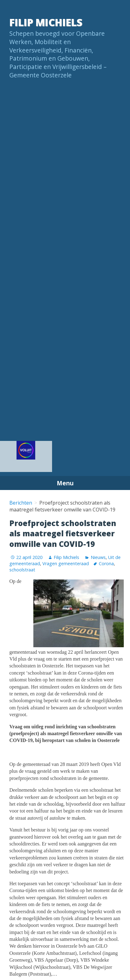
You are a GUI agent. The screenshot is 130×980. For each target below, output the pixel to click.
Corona (106, 563)
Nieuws (98, 557)
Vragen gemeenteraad (66, 563)
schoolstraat (22, 570)
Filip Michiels (46, 22)
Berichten (21, 503)
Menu (65, 483)
